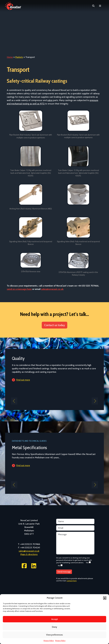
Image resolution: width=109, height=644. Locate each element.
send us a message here (19, 289)
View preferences (54, 635)
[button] (105, 598)
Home (10, 57)
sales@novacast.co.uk (52, 289)
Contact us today (54, 325)
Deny (54, 627)
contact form (72, 581)
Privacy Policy (49, 641)
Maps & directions (29, 554)
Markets (19, 57)
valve (50, 100)
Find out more (23, 380)
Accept (55, 619)
